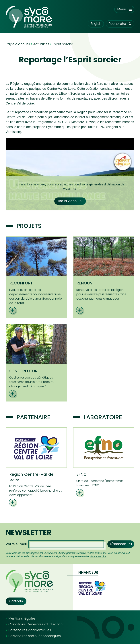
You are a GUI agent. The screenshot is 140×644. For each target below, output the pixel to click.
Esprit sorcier (63, 44)
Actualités (41, 44)
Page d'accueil (18, 44)
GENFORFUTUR (23, 371)
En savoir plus (98, 556)
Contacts (16, 601)
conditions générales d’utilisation (97, 184)
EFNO (81, 474)
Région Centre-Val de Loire (31, 477)
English (93, 24)
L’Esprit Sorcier (70, 94)
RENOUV (84, 283)
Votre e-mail (16, 544)
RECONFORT (21, 283)
